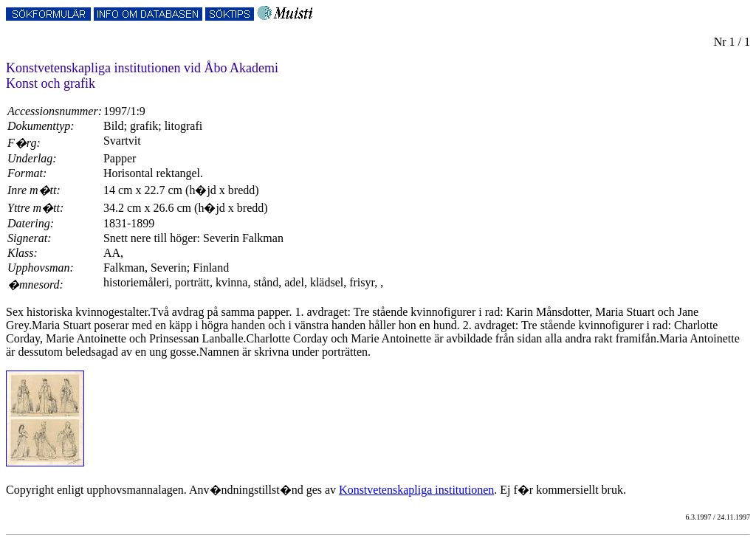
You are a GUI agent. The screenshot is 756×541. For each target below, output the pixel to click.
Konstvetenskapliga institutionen (416, 490)
